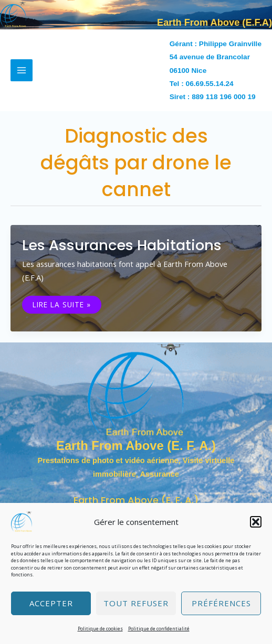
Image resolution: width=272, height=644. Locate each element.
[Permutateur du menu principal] (22, 70)
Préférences (221, 603)
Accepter (51, 603)
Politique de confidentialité (159, 629)
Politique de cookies (100, 629)
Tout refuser (136, 603)
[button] (256, 522)
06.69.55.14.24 (210, 84)
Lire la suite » (61, 305)
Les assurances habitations (122, 245)
